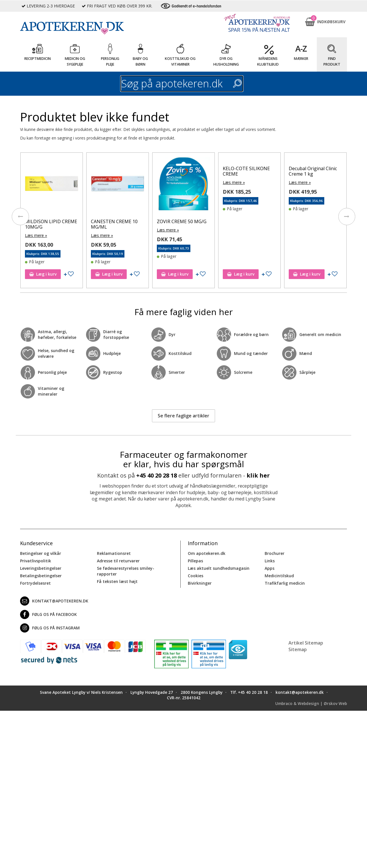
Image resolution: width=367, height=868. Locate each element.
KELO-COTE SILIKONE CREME (246, 171)
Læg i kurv (43, 274)
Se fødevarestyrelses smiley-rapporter (126, 571)
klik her (258, 475)
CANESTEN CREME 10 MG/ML (114, 224)
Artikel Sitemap (306, 643)
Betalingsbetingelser (41, 576)
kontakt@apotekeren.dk (54, 601)
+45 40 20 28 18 (157, 475)
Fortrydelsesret (35, 583)
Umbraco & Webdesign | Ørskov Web (311, 703)
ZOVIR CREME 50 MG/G (182, 221)
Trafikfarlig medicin (285, 583)
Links (270, 561)
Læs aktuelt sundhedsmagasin (219, 568)
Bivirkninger (200, 583)
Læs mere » (36, 235)
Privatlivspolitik (36, 561)
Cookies (196, 576)
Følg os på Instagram (50, 628)
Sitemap (298, 649)
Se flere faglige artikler (183, 416)
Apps (270, 568)
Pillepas (195, 561)
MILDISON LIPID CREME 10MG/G (51, 224)
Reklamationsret (114, 553)
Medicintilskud (279, 576)
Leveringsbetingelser (41, 568)
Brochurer (275, 553)
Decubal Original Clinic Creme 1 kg (313, 171)
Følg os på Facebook (48, 614)
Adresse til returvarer (118, 561)
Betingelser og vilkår (41, 553)
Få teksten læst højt (117, 581)
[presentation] (20, 217)
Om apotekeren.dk (207, 553)
